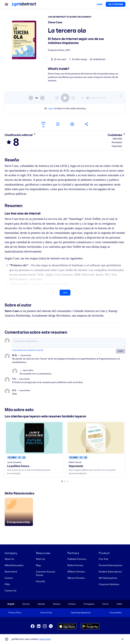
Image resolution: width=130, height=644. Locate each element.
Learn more (45, 639)
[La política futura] (34, 438)
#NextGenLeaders (14, 565)
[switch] (65, 98)
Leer (65, 292)
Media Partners (75, 565)
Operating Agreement (81, 613)
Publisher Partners (77, 559)
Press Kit (40, 581)
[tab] (62, 481)
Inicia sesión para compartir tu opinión (28, 350)
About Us (9, 559)
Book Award (11, 572)
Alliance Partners (76, 578)
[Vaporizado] (96, 438)
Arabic (120, 604)
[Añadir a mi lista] (72, 124)
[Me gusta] (43, 124)
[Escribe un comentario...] (69, 343)
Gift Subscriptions (108, 578)
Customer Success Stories (46, 573)
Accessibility (116, 613)
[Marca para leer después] (58, 124)
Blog (38, 565)
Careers (9, 578)
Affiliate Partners (76, 572)
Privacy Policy (15, 613)
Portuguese (89, 604)
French (105, 604)
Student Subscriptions (110, 572)
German (26, 604)
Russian (57, 604)
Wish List (40, 559)
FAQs (7, 584)
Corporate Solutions (109, 584)
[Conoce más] (34, 134)
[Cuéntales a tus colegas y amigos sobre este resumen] (87, 124)
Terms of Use (46, 613)
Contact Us (10, 591)
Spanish (41, 604)
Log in (51, 108)
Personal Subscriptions (110, 565)
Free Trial (103, 559)
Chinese (72, 604)
